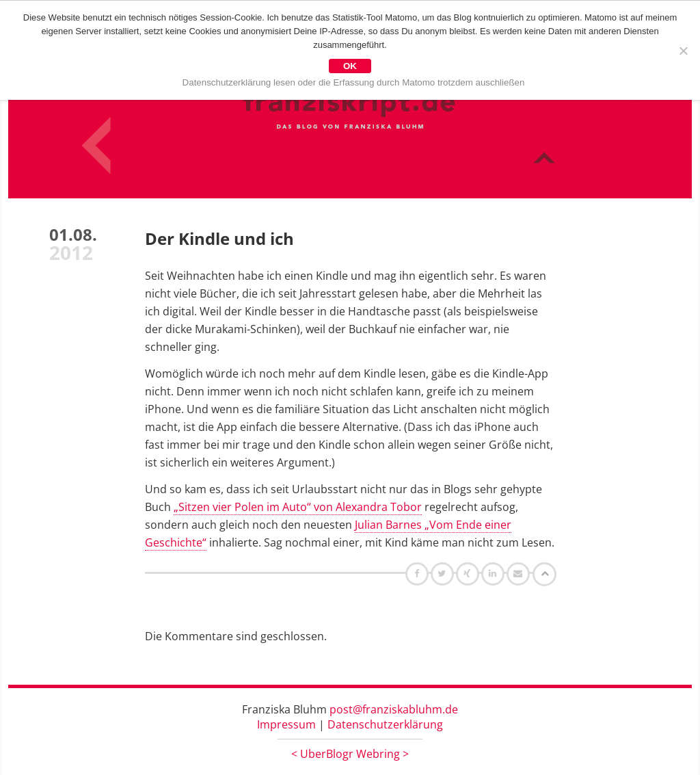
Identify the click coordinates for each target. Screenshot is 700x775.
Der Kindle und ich (219, 238)
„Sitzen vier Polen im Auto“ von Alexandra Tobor (298, 507)
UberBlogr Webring (350, 754)
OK (350, 66)
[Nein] (683, 51)
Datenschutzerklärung (385, 724)
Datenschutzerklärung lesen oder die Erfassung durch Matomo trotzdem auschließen (354, 82)
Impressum (286, 724)
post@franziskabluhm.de (394, 709)
